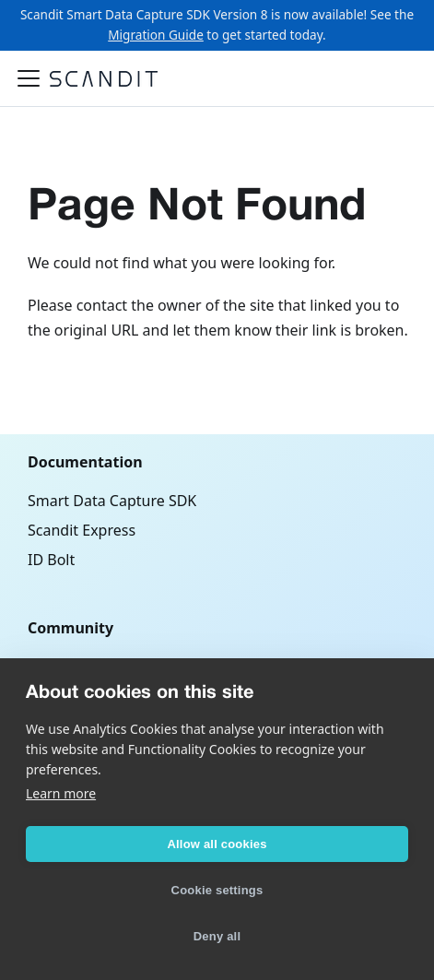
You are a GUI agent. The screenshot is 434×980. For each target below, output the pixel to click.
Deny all (217, 936)
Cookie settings (217, 890)
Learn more (61, 793)
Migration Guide (156, 35)
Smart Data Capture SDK (112, 501)
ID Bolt (51, 560)
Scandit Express (82, 530)
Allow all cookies (217, 844)
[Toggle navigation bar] (29, 78)
